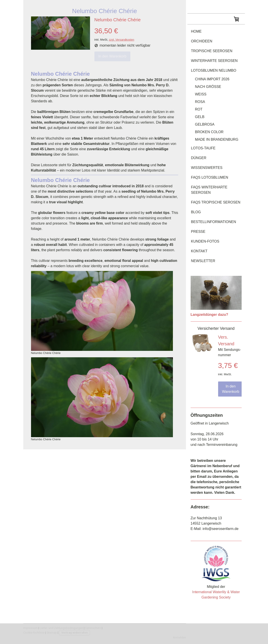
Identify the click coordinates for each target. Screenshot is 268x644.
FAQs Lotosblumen (210, 177)
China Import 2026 (212, 79)
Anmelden (179, 637)
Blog (196, 212)
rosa (200, 102)
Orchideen (202, 41)
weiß (201, 94)
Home (196, 31)
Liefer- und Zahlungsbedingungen (61, 628)
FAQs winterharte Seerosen (209, 190)
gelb (200, 117)
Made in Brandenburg (217, 139)
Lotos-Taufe (203, 148)
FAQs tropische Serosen (216, 202)
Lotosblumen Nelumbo (214, 70)
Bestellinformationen (214, 222)
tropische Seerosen (212, 51)
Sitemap (52, 633)
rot (199, 109)
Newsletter (203, 261)
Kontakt (199, 251)
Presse (198, 232)
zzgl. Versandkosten (122, 40)
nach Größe (208, 87)
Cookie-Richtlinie (34, 633)
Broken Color (209, 132)
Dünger (199, 158)
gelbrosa (205, 124)
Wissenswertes (207, 168)
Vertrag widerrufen (74, 633)
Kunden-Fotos (205, 241)
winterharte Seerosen (214, 61)
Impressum (30, 628)
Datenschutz (93, 628)
